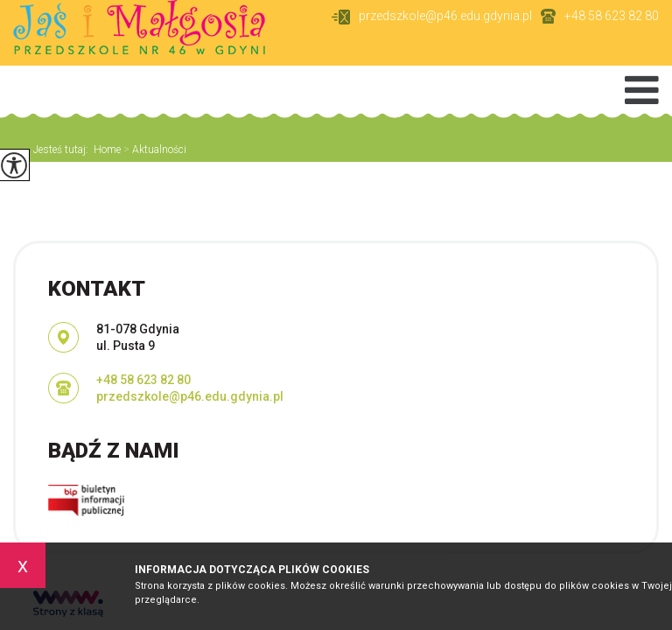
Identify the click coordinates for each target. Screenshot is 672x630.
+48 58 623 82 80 (600, 16)
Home (107, 150)
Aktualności (154, 150)
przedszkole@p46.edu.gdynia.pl (432, 17)
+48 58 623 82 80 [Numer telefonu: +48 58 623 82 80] (143, 380)
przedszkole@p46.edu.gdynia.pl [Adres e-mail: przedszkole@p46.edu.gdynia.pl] (190, 396)
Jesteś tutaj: (63, 150)
